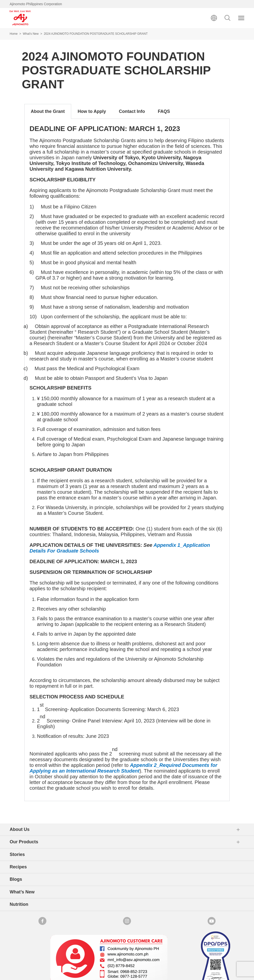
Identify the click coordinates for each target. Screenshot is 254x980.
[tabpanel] (127, 460)
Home (14, 34)
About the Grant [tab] (48, 111)
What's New (31, 34)
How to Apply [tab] (92, 111)
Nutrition (19, 904)
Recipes (18, 867)
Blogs (16, 879)
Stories (17, 854)
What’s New (22, 892)
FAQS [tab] (164, 111)
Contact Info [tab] (132, 111)
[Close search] (241, 18)
